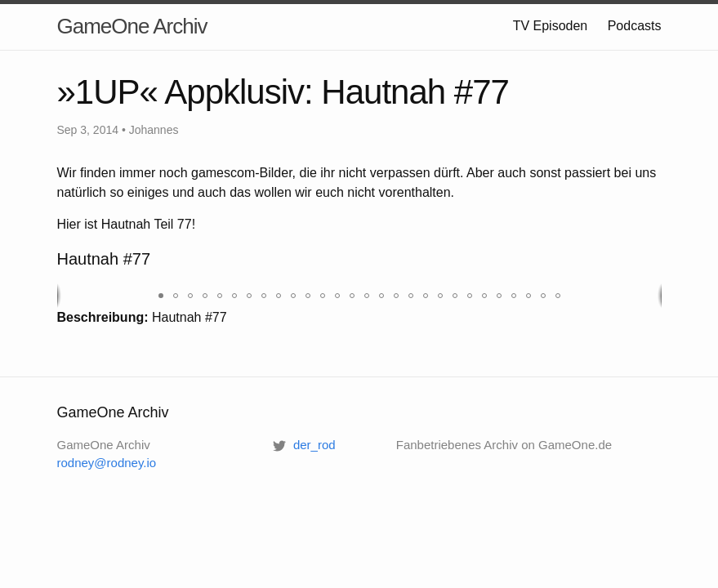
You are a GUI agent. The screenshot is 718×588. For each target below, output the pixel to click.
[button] (161, 296)
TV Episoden (551, 26)
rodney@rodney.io (107, 463)
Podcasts (635, 26)
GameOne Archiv (132, 26)
